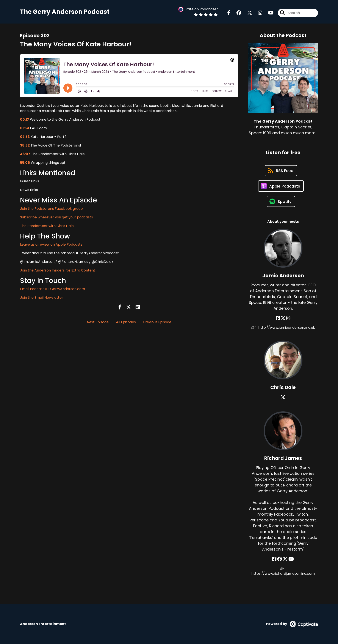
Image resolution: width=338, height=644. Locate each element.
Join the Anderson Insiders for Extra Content (58, 270)
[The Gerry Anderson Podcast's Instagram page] (257, 13)
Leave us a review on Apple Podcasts (51, 244)
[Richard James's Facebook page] (274, 559)
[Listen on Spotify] (281, 201)
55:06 (25, 163)
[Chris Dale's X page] (283, 397)
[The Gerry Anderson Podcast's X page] (247, 13)
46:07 (25, 154)
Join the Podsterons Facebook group (51, 209)
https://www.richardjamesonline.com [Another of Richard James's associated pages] (283, 571)
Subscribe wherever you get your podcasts (56, 217)
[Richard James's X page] (285, 559)
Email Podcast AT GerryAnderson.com (52, 289)
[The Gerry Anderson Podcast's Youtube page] (268, 13)
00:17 (25, 119)
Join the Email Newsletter (42, 298)
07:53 (25, 137)
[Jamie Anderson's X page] (283, 318)
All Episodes (126, 322)
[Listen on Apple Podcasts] (281, 186)
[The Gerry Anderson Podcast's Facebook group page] (236, 13)
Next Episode (98, 322)
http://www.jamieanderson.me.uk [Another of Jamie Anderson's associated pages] (283, 328)
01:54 (25, 128)
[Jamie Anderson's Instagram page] (288, 318)
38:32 (25, 145)
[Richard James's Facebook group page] (280, 559)
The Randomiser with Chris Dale (47, 226)
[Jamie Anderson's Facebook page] (278, 318)
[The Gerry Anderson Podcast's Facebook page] (229, 13)
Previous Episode (157, 322)
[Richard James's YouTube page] (291, 559)
